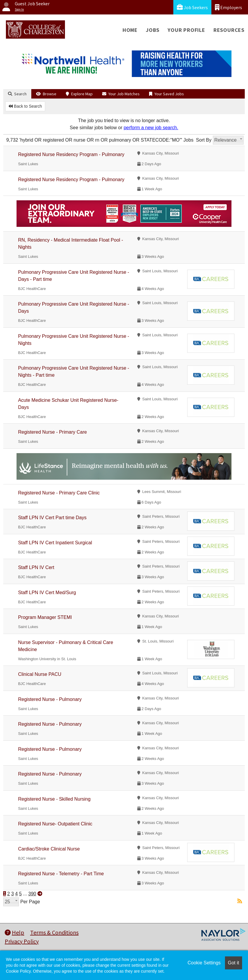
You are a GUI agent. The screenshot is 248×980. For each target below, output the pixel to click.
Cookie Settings (204, 963)
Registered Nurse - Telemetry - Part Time (61, 874)
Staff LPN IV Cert (36, 567)
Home (130, 30)
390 (32, 894)
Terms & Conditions (54, 932)
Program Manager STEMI (45, 617)
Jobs (153, 30)
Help (14, 932)
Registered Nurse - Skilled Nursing (54, 799)
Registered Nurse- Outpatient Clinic (55, 824)
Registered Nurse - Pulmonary (50, 699)
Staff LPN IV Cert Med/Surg (47, 593)
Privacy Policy (22, 941)
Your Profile (186, 30)
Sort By (204, 140)
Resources (229, 30)
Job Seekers (192, 7)
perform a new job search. (151, 128)
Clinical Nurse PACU (40, 674)
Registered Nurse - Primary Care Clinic (59, 493)
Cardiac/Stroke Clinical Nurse (49, 849)
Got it (234, 963)
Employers (229, 7)
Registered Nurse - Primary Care (52, 432)
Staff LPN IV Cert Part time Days (52, 518)
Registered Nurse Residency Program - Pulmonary (71, 154)
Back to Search (25, 106)
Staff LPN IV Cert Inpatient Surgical (55, 543)
